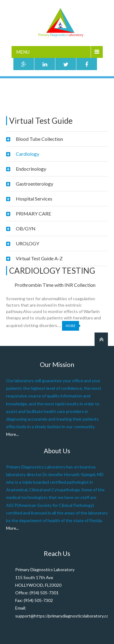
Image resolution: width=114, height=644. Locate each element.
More (71, 326)
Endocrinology (31, 169)
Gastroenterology (35, 184)
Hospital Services (34, 199)
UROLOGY (28, 243)
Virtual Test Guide (39, 98)
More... (12, 434)
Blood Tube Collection (39, 139)
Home (12, 98)
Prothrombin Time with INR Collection (55, 285)
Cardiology (28, 154)
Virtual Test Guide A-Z (39, 258)
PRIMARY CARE (33, 213)
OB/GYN (26, 228)
